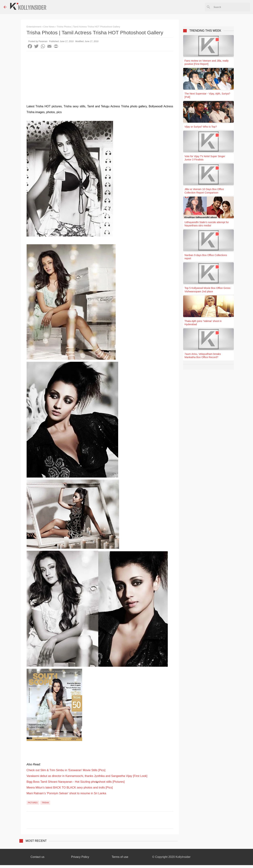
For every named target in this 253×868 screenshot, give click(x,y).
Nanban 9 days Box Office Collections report (206, 257)
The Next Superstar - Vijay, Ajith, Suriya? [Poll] (207, 95)
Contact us (37, 857)
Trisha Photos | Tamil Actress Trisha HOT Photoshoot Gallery (88, 27)
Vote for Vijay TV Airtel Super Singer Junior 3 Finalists (205, 158)
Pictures (33, 803)
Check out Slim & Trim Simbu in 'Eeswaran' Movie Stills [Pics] (66, 770)
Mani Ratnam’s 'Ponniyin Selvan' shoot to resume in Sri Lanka (66, 793)
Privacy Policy (80, 857)
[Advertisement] (100, 78)
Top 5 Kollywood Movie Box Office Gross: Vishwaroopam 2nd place (208, 290)
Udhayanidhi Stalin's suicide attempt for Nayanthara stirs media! (207, 224)
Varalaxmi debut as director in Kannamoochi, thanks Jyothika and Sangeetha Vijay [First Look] (87, 776)
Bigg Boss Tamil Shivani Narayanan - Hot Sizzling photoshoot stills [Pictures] (76, 782)
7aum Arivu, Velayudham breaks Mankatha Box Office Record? (203, 356)
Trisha (45, 803)
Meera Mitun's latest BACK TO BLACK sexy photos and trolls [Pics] (70, 788)
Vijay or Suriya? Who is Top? (201, 127)
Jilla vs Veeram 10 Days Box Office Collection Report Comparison (204, 191)
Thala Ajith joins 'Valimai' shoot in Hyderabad (203, 323)
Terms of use (120, 857)
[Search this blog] (231, 7)
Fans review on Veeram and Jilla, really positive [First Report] (207, 62)
